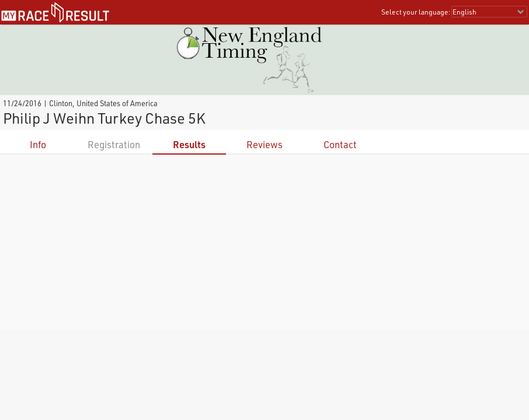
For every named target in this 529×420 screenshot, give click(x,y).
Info (38, 144)
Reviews (264, 144)
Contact (340, 144)
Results (189, 144)
